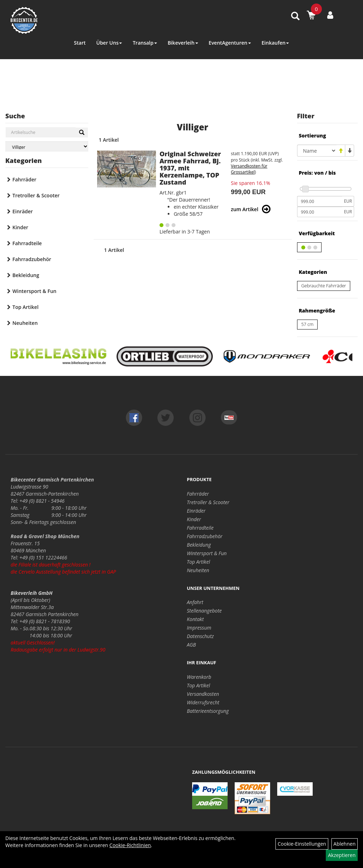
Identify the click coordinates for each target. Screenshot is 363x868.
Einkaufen (275, 43)
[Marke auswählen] (47, 146)
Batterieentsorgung (208, 711)
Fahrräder (24, 179)
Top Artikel (26, 307)
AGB (191, 645)
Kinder (20, 227)
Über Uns (109, 43)
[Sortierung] (317, 151)
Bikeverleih (183, 43)
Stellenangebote (204, 611)
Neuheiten (25, 323)
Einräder (23, 211)
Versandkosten (203, 694)
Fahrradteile (27, 243)
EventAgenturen (230, 43)
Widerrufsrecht (203, 702)
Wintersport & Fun (34, 291)
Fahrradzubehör (32, 259)
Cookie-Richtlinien (130, 845)
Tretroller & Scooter (36, 195)
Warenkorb (199, 677)
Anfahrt (195, 602)
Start (80, 43)
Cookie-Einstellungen (302, 844)
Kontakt (195, 619)
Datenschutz (200, 636)
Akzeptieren (342, 855)
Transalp (145, 43)
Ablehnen (345, 844)
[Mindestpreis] (320, 201)
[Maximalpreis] (320, 212)
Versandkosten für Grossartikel (249, 169)
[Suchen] (82, 133)
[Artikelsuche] (295, 16)
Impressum (199, 628)
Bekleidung (26, 275)
